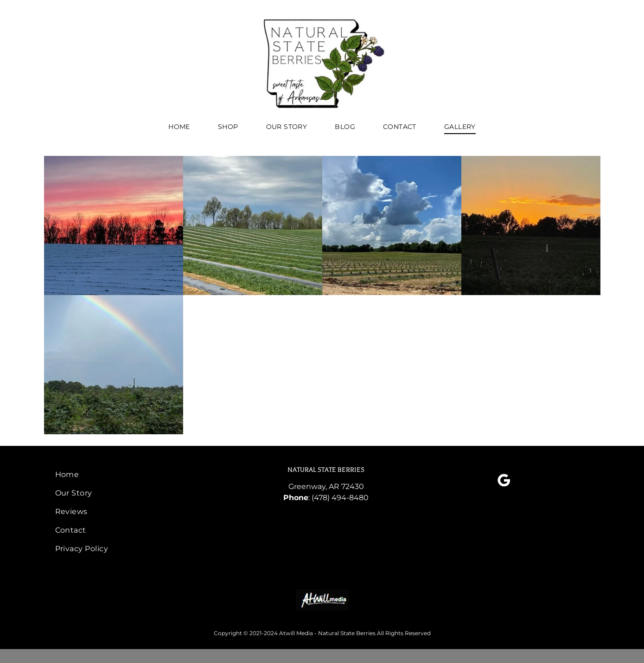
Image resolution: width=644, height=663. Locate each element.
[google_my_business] (504, 482)
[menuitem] (179, 127)
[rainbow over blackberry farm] (114, 365)
